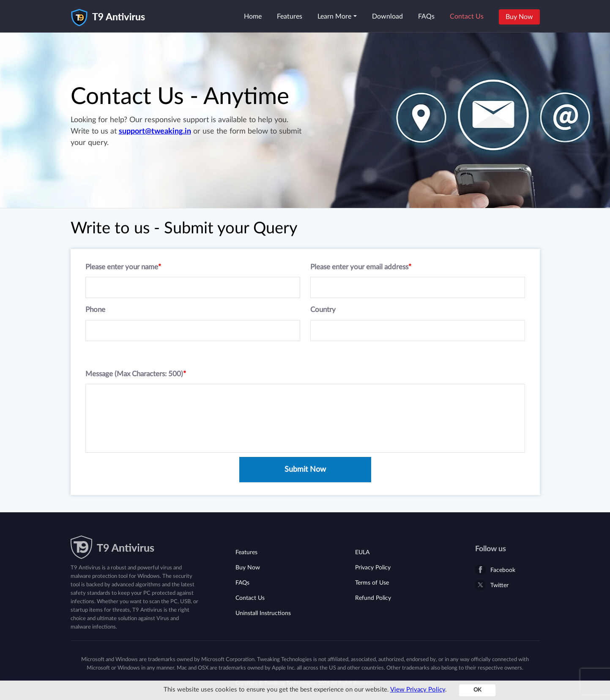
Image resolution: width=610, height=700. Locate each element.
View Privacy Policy (418, 690)
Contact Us (467, 16)
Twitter (499, 585)
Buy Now (519, 17)
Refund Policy (373, 598)
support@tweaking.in (155, 131)
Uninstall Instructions (263, 613)
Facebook (503, 570)
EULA (362, 552)
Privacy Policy (373, 568)
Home (253, 16)
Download (387, 16)
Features (290, 16)
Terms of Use (372, 583)
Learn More (334, 16)
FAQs (426, 16)
